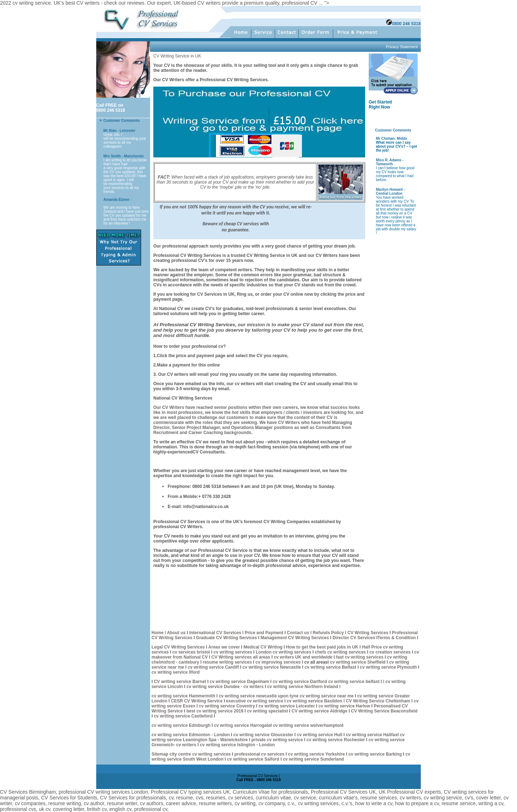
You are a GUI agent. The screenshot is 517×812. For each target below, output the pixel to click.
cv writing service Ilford (176, 672)
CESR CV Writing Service (197, 701)
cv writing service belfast (354, 682)
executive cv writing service (255, 701)
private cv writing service (277, 740)
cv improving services (278, 662)
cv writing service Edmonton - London (191, 735)
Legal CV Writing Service (177, 647)
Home (157, 633)
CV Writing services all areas (241, 657)
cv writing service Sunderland (313, 759)
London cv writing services (283, 652)
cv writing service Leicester (287, 706)
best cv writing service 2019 (215, 711)
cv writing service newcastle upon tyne (259, 696)
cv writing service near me (327, 696)
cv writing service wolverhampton (308, 725)
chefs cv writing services (341, 652)
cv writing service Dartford (300, 682)
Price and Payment (264, 633)
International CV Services (215, 633)
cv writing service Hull (320, 735)
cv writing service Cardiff (213, 667)
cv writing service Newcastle (272, 667)
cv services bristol (191, 652)
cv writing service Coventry (227, 706)
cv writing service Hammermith (183, 696)
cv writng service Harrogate (242, 725)
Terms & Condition (397, 638)
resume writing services (227, 662)
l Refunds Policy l (328, 633)
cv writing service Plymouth (389, 667)
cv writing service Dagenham (240, 682)
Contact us (298, 633)
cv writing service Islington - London (237, 745)
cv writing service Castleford (183, 716)
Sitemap (160, 754)
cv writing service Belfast (331, 667)
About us (176, 633)
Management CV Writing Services (295, 638)
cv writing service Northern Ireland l (304, 687)
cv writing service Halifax (371, 735)
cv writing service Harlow (344, 706)
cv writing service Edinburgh (181, 725)
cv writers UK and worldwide (304, 657)
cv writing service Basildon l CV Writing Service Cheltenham (349, 701)
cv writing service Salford (254, 759)
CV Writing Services (369, 633)
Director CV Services (354, 638)
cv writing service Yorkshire (317, 754)
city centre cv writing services (201, 754)
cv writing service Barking (376, 754)
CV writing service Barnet (181, 682)
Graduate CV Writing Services (227, 638)
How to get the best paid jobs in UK (323, 647)
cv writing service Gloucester (263, 735)
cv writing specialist (268, 711)
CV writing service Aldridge (320, 711)
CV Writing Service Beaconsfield (384, 711)
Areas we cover (225, 647)
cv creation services (391, 652)
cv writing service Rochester (336, 740)
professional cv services (259, 754)
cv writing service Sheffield (358, 662)
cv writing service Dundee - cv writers (225, 687)
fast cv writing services (360, 657)
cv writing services (234, 652)
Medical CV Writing (264, 647)
